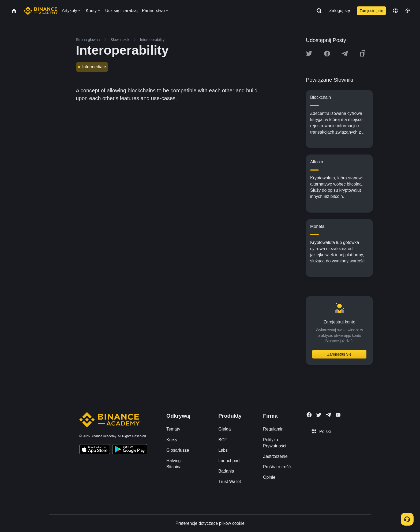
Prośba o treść (277, 467)
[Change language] (395, 11)
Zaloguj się (340, 11)
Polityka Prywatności (275, 443)
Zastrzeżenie (275, 456)
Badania (226, 471)
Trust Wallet (230, 482)
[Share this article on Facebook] (327, 54)
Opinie (269, 477)
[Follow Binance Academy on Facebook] (309, 415)
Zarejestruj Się (339, 354)
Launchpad (229, 461)
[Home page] (41, 11)
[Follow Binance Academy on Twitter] (319, 415)
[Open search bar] (317, 11)
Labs (223, 450)
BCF (223, 440)
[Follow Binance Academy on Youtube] (338, 415)
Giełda (224, 429)
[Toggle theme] (408, 11)
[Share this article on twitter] (309, 54)
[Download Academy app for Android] (130, 450)
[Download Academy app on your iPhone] (95, 450)
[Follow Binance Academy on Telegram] (328, 415)
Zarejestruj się (372, 11)
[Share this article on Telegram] (345, 54)
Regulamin (273, 429)
